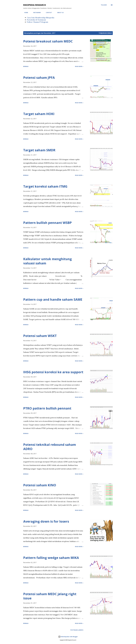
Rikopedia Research (35, 5)
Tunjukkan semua (105, 33)
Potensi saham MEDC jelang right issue (50, 596)
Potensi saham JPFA (39, 78)
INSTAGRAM (36, 13)
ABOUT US (59, 13)
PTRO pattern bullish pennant (47, 408)
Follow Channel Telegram (37, 22)
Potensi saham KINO (40, 485)
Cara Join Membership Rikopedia (41, 18)
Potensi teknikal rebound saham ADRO (50, 447)
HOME (25, 13)
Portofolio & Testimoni (36, 20)
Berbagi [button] (26, 66)
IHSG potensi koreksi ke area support (53, 372)
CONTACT (48, 13)
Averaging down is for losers (46, 521)
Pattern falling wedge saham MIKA (51, 558)
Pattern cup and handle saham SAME (53, 299)
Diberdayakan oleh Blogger (68, 637)
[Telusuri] (104, 5)
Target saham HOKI (39, 114)
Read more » (79, 66)
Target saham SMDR (39, 150)
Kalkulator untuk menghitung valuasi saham (47, 261)
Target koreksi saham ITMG (45, 186)
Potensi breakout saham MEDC (48, 41)
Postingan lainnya (77, 630)
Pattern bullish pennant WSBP (47, 223)
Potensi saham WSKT (40, 336)
